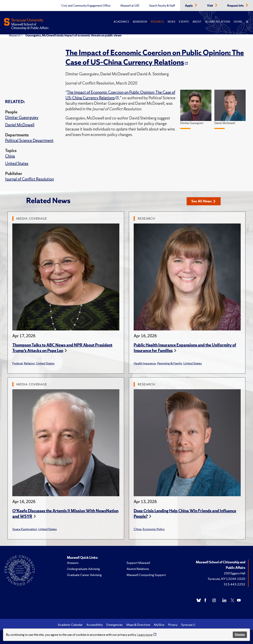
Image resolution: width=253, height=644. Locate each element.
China (10, 156)
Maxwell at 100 (130, 6)
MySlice (159, 625)
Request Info (236, 6)
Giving (238, 22)
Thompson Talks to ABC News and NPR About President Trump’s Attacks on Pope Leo (62, 348)
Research (157, 22)
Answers (73, 563)
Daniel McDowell (20, 125)
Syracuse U (188, 625)
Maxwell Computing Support (146, 575)
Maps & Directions (138, 625)
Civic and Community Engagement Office (86, 6)
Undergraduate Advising (83, 569)
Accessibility (95, 625)
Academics (121, 22)
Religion (29, 363)
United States (17, 163)
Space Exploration (25, 529)
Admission (140, 22)
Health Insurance (145, 363)
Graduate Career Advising (84, 575)
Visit (210, 6)
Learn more (145, 635)
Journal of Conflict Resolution (30, 179)
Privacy (173, 625)
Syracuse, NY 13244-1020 (227, 579)
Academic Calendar (70, 625)
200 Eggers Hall (235, 573)
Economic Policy (154, 529)
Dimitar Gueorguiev (22, 118)
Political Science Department (29, 141)
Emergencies (115, 625)
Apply (189, 6)
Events (184, 22)
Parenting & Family (170, 363)
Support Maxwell (138, 563)
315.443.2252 (234, 584)
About (197, 22)
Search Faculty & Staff (162, 6)
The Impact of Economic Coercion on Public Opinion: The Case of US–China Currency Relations (155, 57)
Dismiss (240, 635)
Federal (17, 363)
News (171, 22)
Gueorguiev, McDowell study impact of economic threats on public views (73, 35)
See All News (203, 201)
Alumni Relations (218, 22)
